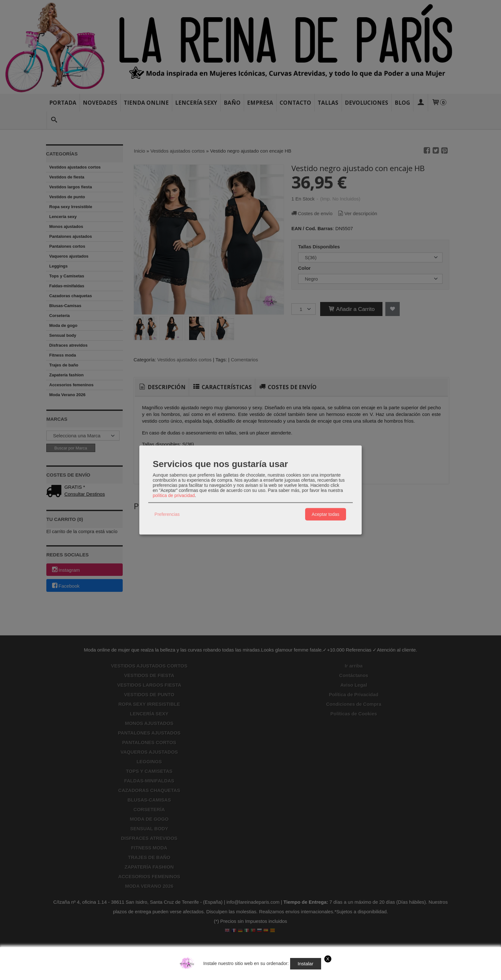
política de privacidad (174, 495)
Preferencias (167, 514)
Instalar (306, 964)
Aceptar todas (326, 514)
